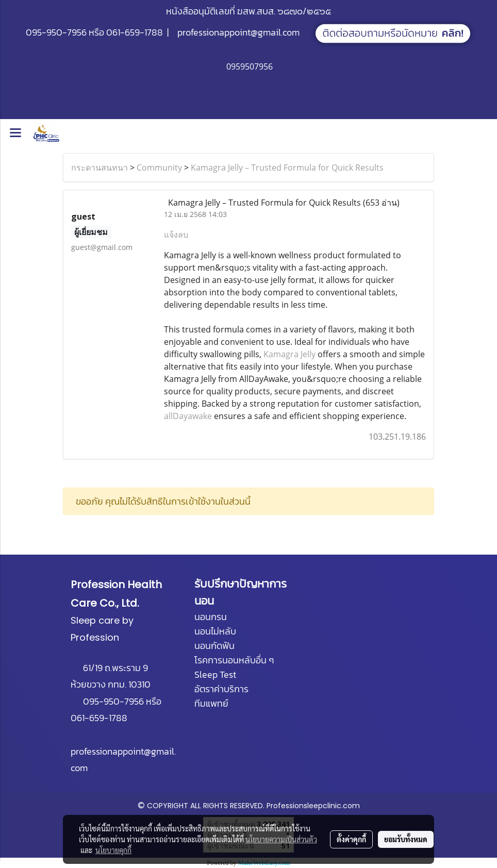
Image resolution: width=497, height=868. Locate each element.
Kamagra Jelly (289, 354)
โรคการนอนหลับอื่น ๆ (234, 660)
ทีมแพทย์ (211, 703)
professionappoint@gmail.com (238, 32)
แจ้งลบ (176, 235)
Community (159, 168)
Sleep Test (215, 674)
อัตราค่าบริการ (221, 689)
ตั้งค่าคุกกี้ (351, 839)
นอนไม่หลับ (215, 631)
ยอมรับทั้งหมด (406, 839)
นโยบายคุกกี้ (113, 850)
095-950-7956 (56, 32)
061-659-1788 (135, 32)
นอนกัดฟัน (214, 646)
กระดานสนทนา (100, 168)
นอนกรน (211, 617)
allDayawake (188, 416)
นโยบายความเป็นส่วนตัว (281, 839)
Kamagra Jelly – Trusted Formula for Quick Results (287, 168)
